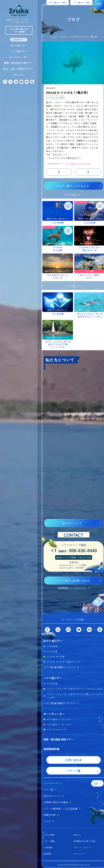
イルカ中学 (52, 646)
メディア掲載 (49, 841)
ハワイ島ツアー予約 (81, 3)
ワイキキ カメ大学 (55, 97)
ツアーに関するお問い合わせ (72, 581)
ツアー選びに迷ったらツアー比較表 (19, 30)
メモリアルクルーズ (56, 729)
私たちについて (72, 523)
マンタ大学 (52, 683)
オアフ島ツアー (19, 45)
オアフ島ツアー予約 (58, 3)
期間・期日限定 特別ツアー (19, 63)
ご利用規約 (48, 848)
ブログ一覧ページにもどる (72, 186)
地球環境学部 (52, 749)
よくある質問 (49, 835)
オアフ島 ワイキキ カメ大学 (78, 164)
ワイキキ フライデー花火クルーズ (63, 662)
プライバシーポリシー (83, 848)
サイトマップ (79, 854)
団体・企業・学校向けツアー (19, 69)
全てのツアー (19, 40)
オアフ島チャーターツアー (60, 719)
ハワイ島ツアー (19, 51)
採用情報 (47, 854)
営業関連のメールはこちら (72, 588)
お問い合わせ (19, 75)
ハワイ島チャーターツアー (60, 724)
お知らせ (77, 835)
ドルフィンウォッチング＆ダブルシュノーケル (74, 689)
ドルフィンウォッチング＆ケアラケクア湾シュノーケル (75, 695)
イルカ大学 (52, 651)
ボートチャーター (19, 57)
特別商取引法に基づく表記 (84, 841)
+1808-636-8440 (74, 551)
